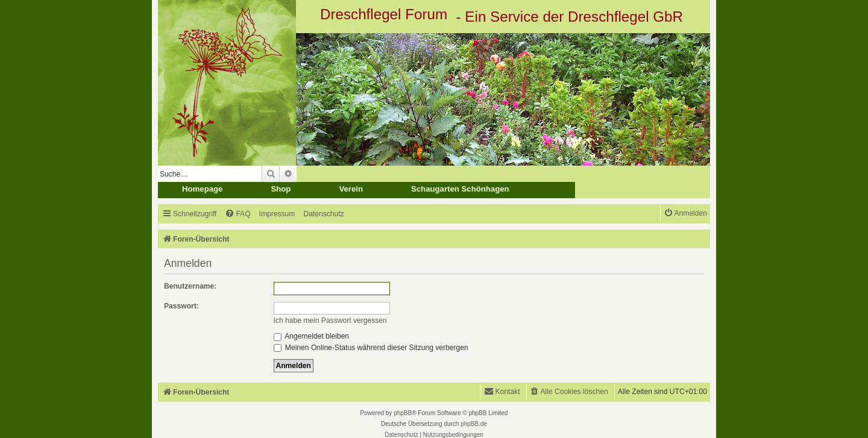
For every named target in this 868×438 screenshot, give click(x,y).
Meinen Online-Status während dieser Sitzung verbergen (371, 348)
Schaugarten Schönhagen (460, 189)
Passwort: (181, 306)
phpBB (403, 413)
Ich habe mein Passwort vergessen (330, 321)
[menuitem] (237, 214)
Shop (281, 189)
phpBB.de (474, 424)
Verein (351, 189)
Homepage (202, 189)
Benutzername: (190, 286)
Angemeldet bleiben (312, 336)
